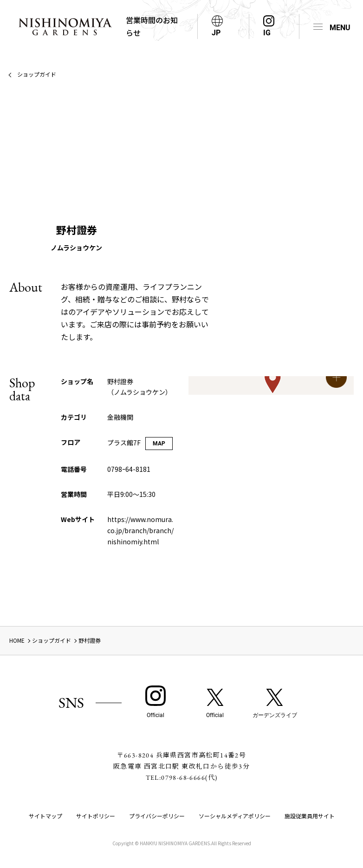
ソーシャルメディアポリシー (235, 816)
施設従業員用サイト (310, 816)
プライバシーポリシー (157, 816)
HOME (17, 640)
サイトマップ (45, 816)
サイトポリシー (96, 816)
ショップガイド (37, 74)
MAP (159, 444)
